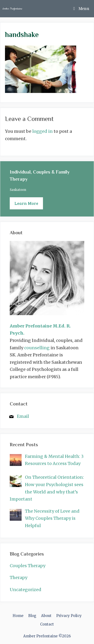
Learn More (26, 203)
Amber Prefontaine (12, 9)
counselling (37, 348)
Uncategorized (26, 590)
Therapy (19, 577)
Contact (47, 624)
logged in (42, 131)
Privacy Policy (69, 616)
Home (18, 616)
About (46, 616)
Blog (32, 616)
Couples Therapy (28, 566)
